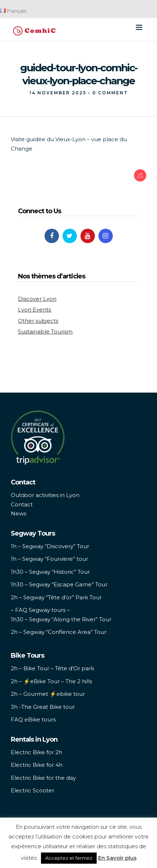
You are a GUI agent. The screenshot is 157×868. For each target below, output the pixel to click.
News (19, 513)
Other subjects (38, 321)
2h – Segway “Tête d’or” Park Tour (56, 597)
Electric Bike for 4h (37, 765)
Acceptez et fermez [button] (69, 858)
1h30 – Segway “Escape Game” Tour (59, 584)
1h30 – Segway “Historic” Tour (50, 572)
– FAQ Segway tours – (40, 610)
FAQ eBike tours (33, 719)
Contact (22, 504)
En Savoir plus (117, 858)
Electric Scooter (33, 790)
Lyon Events (34, 310)
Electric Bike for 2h (36, 752)
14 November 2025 (58, 93)
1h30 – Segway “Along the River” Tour (61, 619)
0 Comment (110, 93)
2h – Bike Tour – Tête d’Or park (52, 668)
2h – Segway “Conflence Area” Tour (59, 632)
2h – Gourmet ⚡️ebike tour (48, 694)
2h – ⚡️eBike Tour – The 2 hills (51, 681)
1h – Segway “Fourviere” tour (49, 559)
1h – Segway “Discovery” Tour (50, 546)
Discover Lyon (37, 299)
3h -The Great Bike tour (43, 707)
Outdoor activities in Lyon (45, 495)
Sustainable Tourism (45, 332)
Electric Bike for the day (43, 778)
